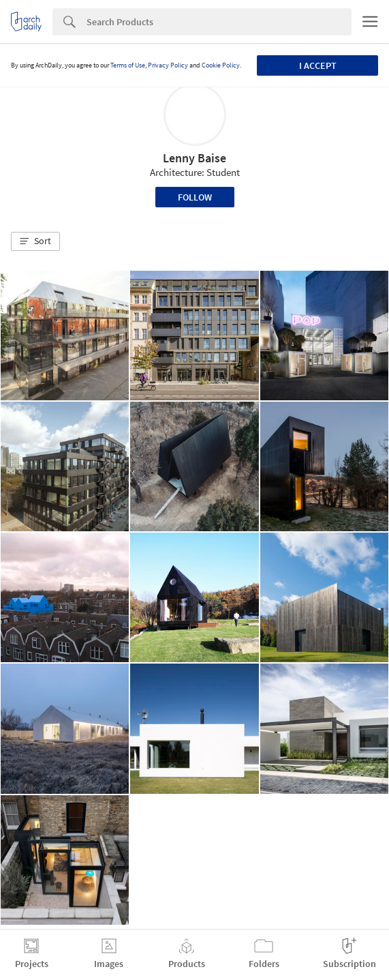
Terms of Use (128, 65)
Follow (195, 197)
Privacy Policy (168, 65)
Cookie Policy (221, 65)
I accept (318, 65)
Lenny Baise (194, 158)
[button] (35, 241)
